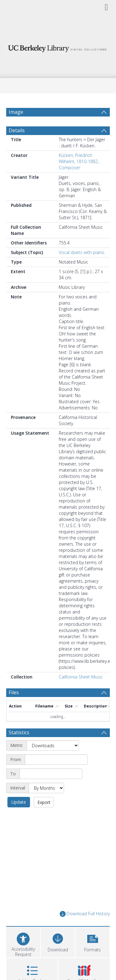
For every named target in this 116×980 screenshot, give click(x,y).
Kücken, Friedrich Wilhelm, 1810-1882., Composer (79, 161)
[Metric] (53, 745)
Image (16, 112)
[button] (92, 941)
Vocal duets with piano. (82, 252)
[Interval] (46, 788)
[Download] (58, 941)
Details (17, 130)
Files (14, 692)
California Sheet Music (81, 677)
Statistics (19, 732)
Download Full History (85, 914)
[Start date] (56, 760)
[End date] (51, 774)
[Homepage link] (58, 47)
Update (19, 802)
